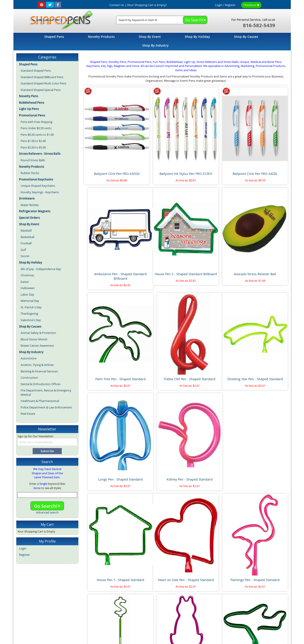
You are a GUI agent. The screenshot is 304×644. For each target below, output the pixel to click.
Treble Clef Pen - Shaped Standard (264, 237)
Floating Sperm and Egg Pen (108, 566)
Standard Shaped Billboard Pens (42, 77)
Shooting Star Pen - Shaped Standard (108, 320)
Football (26, 243)
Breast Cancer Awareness (37, 346)
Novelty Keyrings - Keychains (40, 192)
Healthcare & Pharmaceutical (40, 401)
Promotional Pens (183, 611)
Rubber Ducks (30, 173)
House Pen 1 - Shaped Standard (264, 317)
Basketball (27, 237)
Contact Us (181, 601)
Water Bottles (30, 205)
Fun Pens (163, 611)
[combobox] (162, 20)
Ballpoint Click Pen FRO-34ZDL (212, 151)
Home (68, 601)
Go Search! (47, 506)
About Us (101, 601)
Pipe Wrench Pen (160, 483)
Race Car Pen (264, 566)
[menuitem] (54, 37)
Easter (25, 282)
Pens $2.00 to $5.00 (33, 147)
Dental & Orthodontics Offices (40, 384)
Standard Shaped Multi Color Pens (43, 83)
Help (246, 601)
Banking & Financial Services (39, 371)
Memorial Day (30, 301)
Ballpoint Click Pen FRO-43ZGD (108, 151)
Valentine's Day (31, 320)
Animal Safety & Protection (38, 333)
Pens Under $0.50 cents (36, 128)
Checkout (251, 5)
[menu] (152, 42)
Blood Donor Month (34, 339)
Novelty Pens (146, 611)
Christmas (27, 275)
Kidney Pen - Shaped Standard (212, 317)
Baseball (26, 230)
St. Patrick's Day (31, 307)
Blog (113, 611)
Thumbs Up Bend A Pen (212, 566)
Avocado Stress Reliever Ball (160, 235)
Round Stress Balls (33, 160)
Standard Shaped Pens (36, 71)
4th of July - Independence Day (41, 269)
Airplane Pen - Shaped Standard (108, 485)
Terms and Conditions (153, 601)
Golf (23, 250)
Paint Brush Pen (264, 483)
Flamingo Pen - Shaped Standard (160, 402)
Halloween (28, 288)
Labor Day (27, 294)
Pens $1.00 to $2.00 (33, 141)
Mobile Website (227, 601)
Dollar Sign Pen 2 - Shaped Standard (212, 402)
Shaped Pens (126, 611)
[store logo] (60, 20)
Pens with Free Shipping (36, 122)
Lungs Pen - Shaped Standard (160, 317)
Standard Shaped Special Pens (41, 90)
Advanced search (47, 512)
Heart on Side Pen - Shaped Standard (108, 402)
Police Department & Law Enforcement (46, 407)
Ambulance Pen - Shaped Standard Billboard (264, 154)
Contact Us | (118, 5)
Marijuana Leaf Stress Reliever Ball (212, 485)
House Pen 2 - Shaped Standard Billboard (108, 237)
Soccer (25, 256)
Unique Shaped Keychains (38, 186)
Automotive (29, 358)
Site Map (83, 601)
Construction (29, 378)
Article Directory (123, 601)
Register (230, 5)
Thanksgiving (29, 313)
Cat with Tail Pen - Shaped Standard (264, 402)
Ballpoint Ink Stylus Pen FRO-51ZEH (160, 154)
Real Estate (28, 414)
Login (219, 5)
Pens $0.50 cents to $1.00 (37, 135)
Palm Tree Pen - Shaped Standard (212, 237)
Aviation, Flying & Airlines (37, 365)
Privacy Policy (202, 601)
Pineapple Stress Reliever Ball (160, 566)
